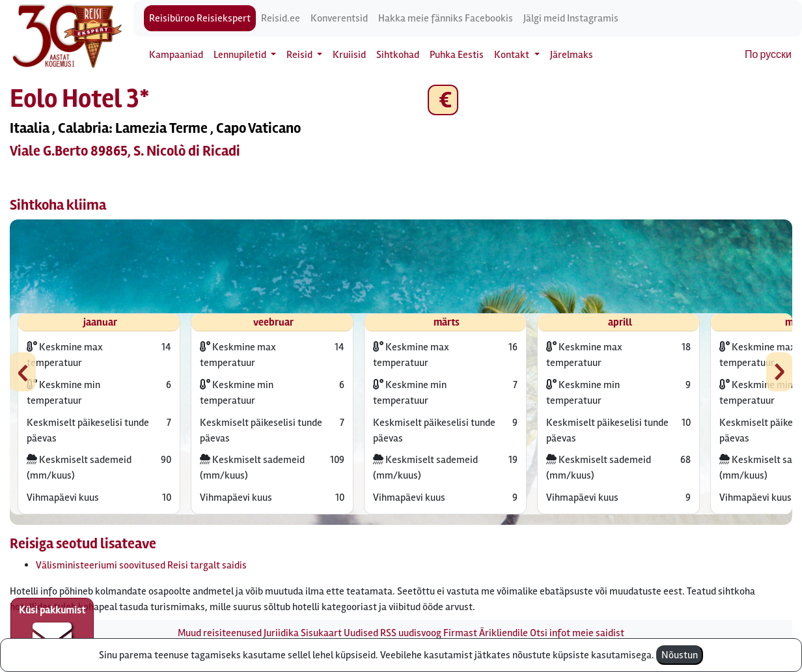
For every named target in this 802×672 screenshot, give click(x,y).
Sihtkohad (398, 55)
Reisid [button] (300, 55)
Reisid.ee (281, 18)
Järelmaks (572, 55)
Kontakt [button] (513, 55)
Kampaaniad (176, 55)
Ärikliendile (504, 633)
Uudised (361, 633)
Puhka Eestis (457, 55)
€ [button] (443, 100)
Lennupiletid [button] (241, 55)
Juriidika (281, 633)
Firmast (460, 633)
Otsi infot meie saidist (577, 633)
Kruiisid (349, 55)
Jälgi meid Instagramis (571, 18)
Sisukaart (321, 633)
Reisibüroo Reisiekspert (200, 18)
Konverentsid (339, 18)
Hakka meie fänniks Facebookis (446, 18)
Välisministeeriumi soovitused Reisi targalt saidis (141, 565)
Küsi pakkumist (52, 630)
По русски (768, 55)
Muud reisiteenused (220, 633)
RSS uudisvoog (411, 633)
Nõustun (680, 655)
